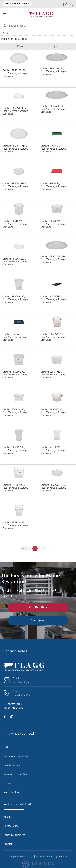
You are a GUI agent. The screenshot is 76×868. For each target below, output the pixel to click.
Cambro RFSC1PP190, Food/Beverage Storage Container (15, 73)
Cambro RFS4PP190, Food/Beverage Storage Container (15, 299)
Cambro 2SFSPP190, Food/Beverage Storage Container (53, 375)
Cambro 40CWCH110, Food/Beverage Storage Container (53, 299)
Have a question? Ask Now (17, 4)
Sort (56, 46)
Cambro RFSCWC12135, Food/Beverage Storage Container (53, 488)
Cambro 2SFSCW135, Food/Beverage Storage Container (15, 412)
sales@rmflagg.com (23, 682)
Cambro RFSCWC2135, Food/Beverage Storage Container (15, 186)
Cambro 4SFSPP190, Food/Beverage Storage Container (53, 450)
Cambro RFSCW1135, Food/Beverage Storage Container (53, 337)
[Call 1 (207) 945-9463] (72, 4)
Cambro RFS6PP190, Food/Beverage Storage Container (15, 375)
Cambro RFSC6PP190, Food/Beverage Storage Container (53, 109)
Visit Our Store (38, 607)
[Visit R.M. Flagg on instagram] (12, 717)
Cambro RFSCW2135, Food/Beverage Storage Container (53, 412)
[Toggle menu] (4, 14)
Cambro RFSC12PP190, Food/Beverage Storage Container (53, 259)
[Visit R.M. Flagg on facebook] (5, 717)
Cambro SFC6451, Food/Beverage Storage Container (53, 186)
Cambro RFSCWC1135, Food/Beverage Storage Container (15, 111)
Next (50, 548)
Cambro (6, 33)
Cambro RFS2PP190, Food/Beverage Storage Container (53, 224)
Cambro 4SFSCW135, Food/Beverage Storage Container (15, 525)
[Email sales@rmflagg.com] (65, 4)
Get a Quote (38, 621)
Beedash (62, 856)
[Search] (38, 26)
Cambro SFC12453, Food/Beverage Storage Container (15, 337)
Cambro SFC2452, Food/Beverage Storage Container (53, 149)
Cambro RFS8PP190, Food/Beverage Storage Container (15, 450)
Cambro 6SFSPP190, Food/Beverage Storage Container (15, 488)
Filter (20, 46)
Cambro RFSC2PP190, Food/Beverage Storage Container (53, 71)
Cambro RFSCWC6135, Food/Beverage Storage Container (15, 262)
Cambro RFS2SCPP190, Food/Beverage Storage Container (15, 149)
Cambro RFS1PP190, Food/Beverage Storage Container (15, 224)
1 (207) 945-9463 (22, 695)
